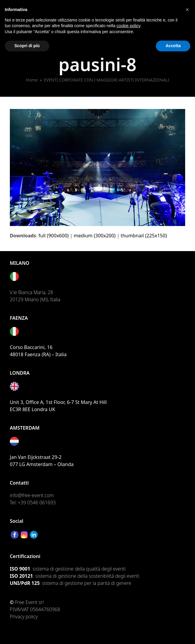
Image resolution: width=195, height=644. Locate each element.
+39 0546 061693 (37, 502)
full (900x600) (54, 236)
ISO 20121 (22, 576)
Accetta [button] (173, 46)
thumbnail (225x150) (144, 236)
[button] (187, 10)
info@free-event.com (32, 495)
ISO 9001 (20, 569)
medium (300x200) (95, 236)
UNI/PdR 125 (25, 583)
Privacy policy (24, 617)
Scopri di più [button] (27, 46)
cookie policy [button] (128, 26)
